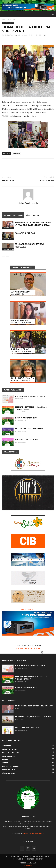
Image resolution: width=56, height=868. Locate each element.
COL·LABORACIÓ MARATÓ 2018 (27, 728)
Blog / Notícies (19, 859)
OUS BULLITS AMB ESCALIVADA (27, 440)
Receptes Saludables (41, 857)
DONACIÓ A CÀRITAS (25, 233)
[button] (53, 14)
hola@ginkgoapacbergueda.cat (33, 833)
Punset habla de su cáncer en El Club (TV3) (34, 706)
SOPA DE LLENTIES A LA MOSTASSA (29, 429)
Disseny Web (28, 865)
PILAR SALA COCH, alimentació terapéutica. (34, 717)
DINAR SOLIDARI (47, 180)
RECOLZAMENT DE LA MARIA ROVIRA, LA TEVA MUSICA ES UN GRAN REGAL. (33, 224)
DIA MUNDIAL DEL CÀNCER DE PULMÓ (30, 396)
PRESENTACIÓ (8, 180)
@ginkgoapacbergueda (28, 648)
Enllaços (30, 859)
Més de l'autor (32, 215)
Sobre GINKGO (16, 857)
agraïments (16, 153)
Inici (3, 19)
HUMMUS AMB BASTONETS (26, 418)
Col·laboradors (12, 19)
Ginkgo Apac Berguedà (13, 35)
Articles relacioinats (13, 215)
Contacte (40, 859)
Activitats (27, 857)
